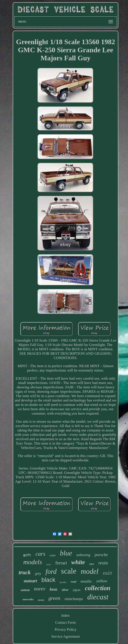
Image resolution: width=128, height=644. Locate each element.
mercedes (28, 599)
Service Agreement (66, 636)
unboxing (83, 555)
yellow (102, 581)
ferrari (61, 563)
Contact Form (66, 622)
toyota (41, 600)
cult (107, 573)
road (73, 582)
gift (27, 555)
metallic (86, 581)
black (48, 580)
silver (65, 590)
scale (69, 571)
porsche (101, 555)
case (53, 555)
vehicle (25, 590)
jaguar (77, 590)
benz (54, 589)
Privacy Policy (66, 629)
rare (92, 564)
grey (38, 573)
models (33, 562)
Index (66, 615)
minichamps (74, 599)
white (78, 562)
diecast (98, 597)
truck (25, 572)
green (54, 598)
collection (98, 588)
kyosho (63, 582)
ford (51, 572)
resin (103, 563)
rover (49, 565)
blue (66, 553)
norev (40, 589)
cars (41, 554)
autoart (31, 581)
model (90, 571)
